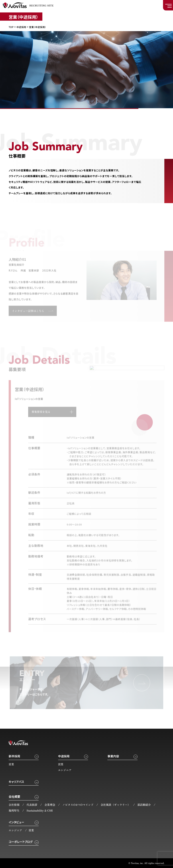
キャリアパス (16, 782)
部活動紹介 (144, 805)
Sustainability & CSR (40, 810)
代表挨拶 (32, 805)
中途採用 (64, 756)
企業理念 (50, 805)
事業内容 (113, 756)
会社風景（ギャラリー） (115, 805)
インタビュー (16, 822)
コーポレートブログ (21, 842)
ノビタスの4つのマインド (78, 805)
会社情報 (14, 805)
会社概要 (14, 797)
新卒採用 (14, 756)
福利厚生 (14, 810)
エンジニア (65, 770)
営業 (11, 764)
